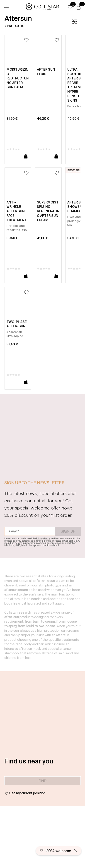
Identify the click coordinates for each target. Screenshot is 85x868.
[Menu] (6, 7)
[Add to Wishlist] (26, 40)
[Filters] (75, 22)
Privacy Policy (43, 539)
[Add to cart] (26, 157)
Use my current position (27, 793)
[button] (70, 7)
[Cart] (79, 7)
